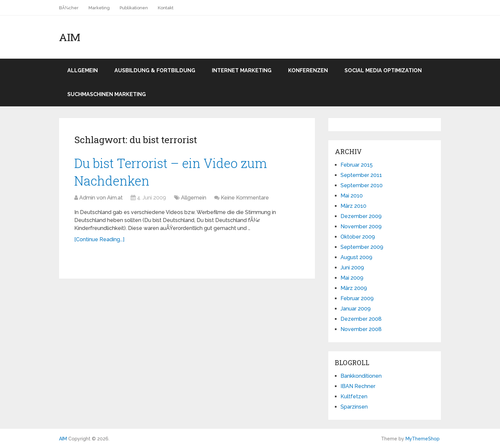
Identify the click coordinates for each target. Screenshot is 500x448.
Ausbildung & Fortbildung (155, 70)
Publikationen (134, 8)
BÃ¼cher (69, 8)
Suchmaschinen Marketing (107, 94)
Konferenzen (308, 70)
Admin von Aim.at (101, 198)
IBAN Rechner (358, 386)
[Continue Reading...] (99, 239)
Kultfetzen (354, 396)
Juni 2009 (352, 268)
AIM (70, 37)
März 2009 (354, 288)
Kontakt (166, 8)
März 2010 (353, 206)
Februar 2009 (357, 298)
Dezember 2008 (361, 319)
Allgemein (83, 70)
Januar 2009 (356, 309)
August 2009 (356, 257)
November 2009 (361, 226)
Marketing (99, 8)
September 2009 (362, 247)
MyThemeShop (423, 439)
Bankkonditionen (361, 376)
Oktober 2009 (358, 237)
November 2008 (361, 329)
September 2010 (362, 185)
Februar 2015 (357, 165)
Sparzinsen (354, 407)
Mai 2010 (352, 196)
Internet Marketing (242, 70)
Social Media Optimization (383, 70)
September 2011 (361, 175)
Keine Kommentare (245, 198)
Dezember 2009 (361, 216)
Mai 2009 (352, 278)
